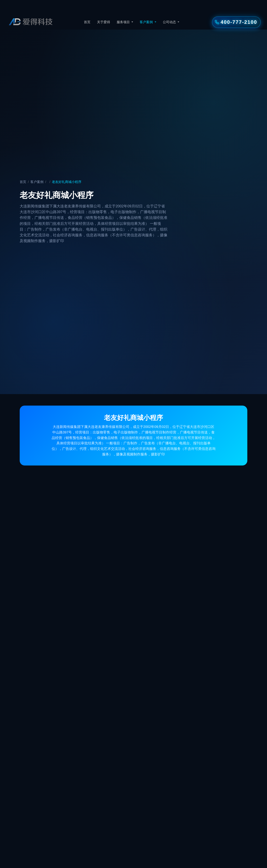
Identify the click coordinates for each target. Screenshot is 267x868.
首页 (87, 22)
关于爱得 (104, 22)
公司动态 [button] (170, 22)
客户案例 (37, 182)
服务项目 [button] (124, 22)
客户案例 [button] (147, 22)
